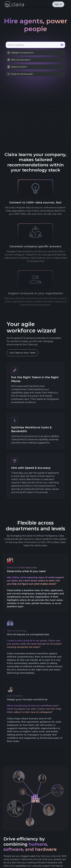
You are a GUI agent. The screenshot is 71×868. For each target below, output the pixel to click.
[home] (14, 4)
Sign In (58, 4)
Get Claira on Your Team (23, 354)
